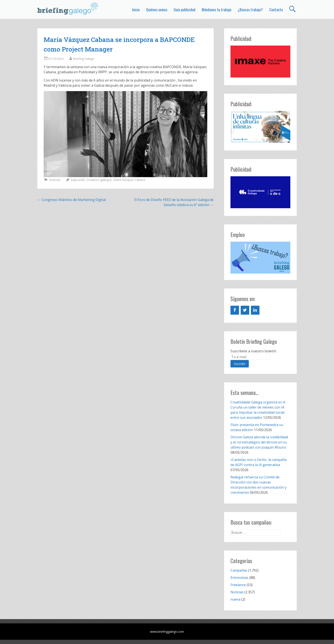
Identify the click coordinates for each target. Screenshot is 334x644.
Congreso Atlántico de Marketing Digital (72, 200)
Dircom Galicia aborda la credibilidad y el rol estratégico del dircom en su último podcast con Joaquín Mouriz (259, 442)
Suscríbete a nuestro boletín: (253, 351)
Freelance (238, 585)
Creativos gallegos (99, 180)
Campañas (239, 570)
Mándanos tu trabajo (217, 10)
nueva (235, 599)
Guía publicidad (184, 10)
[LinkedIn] (255, 310)
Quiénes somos (157, 10)
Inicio (136, 10)
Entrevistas (239, 578)
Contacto (276, 10)
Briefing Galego (84, 59)
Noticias (55, 180)
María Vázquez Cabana (129, 180)
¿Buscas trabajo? (250, 10)
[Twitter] (245, 310)
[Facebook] (235, 310)
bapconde (78, 180)
